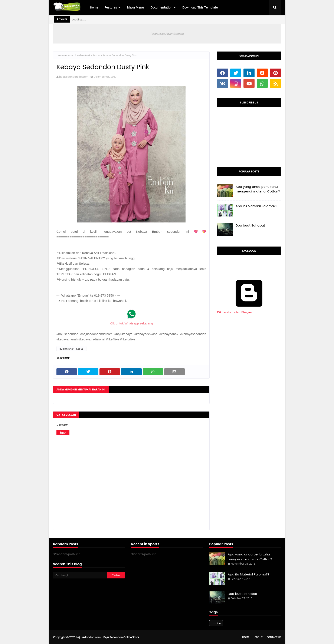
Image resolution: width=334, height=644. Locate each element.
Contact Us (274, 637)
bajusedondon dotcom (74, 77)
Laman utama (65, 55)
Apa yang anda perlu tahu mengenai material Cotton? (258, 189)
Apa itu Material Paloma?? (256, 206)
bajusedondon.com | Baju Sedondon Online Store (107, 637)
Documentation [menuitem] (161, 7)
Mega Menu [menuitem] (135, 7)
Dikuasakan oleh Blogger (249, 310)
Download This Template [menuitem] (200, 7)
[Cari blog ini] (80, 575)
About (258, 637)
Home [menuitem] (94, 7)
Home (246, 637)
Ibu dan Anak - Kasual (88, 55)
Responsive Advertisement (167, 34)
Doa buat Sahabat (250, 225)
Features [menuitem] (111, 7)
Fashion (216, 623)
